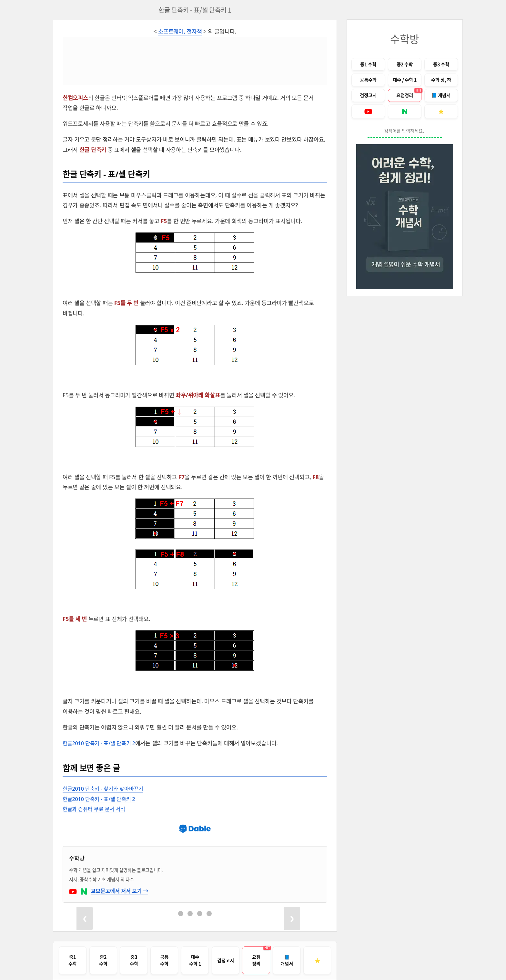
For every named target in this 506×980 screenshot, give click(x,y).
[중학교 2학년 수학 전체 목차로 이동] (103, 960)
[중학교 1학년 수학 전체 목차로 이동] (73, 960)
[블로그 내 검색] (405, 131)
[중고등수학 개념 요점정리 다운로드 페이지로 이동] (256, 960)
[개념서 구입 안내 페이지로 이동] (287, 960)
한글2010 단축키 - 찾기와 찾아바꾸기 (106, 788)
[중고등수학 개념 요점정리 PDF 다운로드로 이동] (405, 95)
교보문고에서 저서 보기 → (119, 891)
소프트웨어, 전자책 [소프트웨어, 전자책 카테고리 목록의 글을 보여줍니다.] (180, 31)
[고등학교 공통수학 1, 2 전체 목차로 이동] (368, 80)
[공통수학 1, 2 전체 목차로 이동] (164, 960)
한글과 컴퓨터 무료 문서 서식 (96, 809)
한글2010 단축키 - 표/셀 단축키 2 (101, 743)
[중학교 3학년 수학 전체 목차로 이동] (134, 960)
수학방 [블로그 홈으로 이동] (405, 39)
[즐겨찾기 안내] (317, 960)
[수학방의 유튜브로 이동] (74, 891)
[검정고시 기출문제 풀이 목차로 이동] (226, 960)
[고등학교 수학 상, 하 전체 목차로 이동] (441, 80)
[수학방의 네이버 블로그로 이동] (84, 891)
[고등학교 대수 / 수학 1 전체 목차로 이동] (195, 960)
